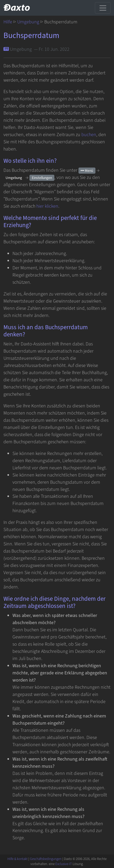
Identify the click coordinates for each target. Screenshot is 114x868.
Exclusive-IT (64, 864)
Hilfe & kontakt (17, 859)
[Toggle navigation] (103, 8)
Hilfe (8, 22)
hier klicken (47, 206)
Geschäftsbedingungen (46, 859)
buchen (89, 135)
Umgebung (28, 22)
